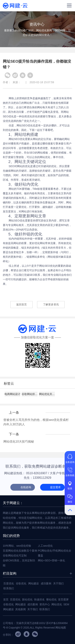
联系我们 (9, 588)
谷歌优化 (21, 583)
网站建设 (34, 583)
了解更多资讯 (51, 304)
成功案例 (46, 583)
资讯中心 (45, 604)
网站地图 (61, 628)
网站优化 (57, 604)
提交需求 (55, 487)
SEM (66, 604)
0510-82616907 (37, 473)
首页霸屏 (63, 599)
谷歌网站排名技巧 (30, 394)
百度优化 (9, 583)
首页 (6, 599)
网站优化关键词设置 (47, 394)
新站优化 (27, 599)
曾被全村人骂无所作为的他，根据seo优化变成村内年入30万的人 (36, 422)
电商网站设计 (12, 394)
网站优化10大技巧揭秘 (19, 442)
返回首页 (21, 304)
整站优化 (51, 599)
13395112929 (42, 478)
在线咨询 (26, 487)
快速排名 (39, 599)
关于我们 (58, 583)
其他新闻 (21, 609)
